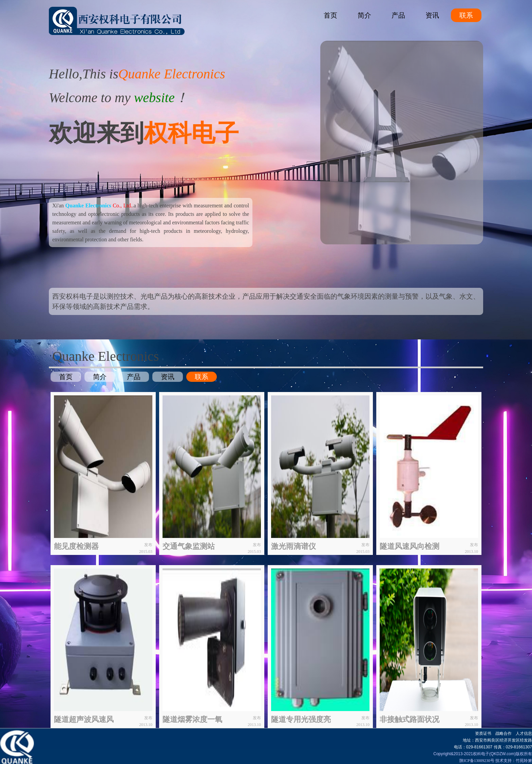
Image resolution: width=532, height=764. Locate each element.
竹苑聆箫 (524, 761)
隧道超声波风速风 (84, 719)
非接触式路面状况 (410, 719)
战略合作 (503, 733)
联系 (466, 15)
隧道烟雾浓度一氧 (192, 719)
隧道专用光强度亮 (301, 719)
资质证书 (483, 733)
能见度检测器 (76, 546)
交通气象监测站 (189, 546)
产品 (398, 15)
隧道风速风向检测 (410, 546)
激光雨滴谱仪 (293, 546)
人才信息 (524, 733)
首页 (330, 15)
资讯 (432, 15)
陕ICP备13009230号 (477, 761)
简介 (364, 15)
